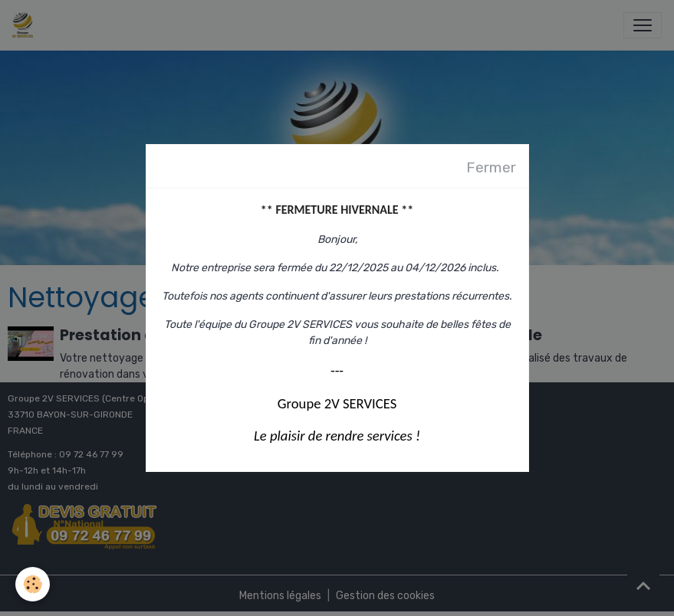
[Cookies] (33, 584)
